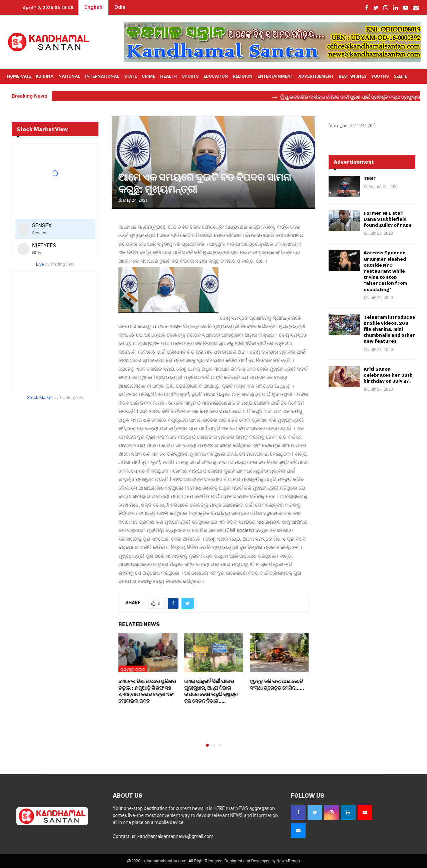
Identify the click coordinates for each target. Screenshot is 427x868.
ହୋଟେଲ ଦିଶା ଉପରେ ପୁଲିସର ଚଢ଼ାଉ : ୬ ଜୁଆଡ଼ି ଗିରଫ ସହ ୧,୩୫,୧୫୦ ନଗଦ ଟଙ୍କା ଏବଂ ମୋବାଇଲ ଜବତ (147, 691)
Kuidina (45, 76)
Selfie (400, 76)
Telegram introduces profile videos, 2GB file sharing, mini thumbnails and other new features (389, 329)
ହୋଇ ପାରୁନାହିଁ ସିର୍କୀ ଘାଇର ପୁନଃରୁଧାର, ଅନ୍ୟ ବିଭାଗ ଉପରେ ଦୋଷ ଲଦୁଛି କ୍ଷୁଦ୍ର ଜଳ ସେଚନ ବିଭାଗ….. (211, 691)
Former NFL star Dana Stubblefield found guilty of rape (388, 219)
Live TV (36, 91)
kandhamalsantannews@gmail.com (175, 836)
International (102, 76)
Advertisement (316, 76)
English (93, 7)
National (69, 76)
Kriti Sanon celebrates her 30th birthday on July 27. (388, 375)
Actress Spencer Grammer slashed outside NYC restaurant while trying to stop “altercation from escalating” (385, 271)
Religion (243, 76)
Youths (380, 76)
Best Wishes (352, 76)
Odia (120, 7)
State (130, 76)
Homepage (19, 76)
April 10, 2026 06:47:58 (48, 8)
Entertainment (275, 76)
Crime (148, 76)
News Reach (288, 861)
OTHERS (15, 91)
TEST (370, 178)
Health (168, 76)
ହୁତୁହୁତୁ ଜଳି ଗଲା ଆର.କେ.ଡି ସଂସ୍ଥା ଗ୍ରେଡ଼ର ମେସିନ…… (277, 685)
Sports (190, 76)
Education (216, 76)
